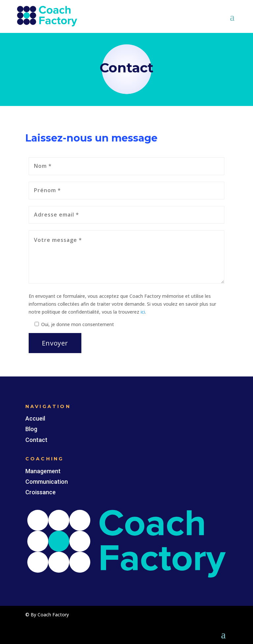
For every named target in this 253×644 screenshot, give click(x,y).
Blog (31, 429)
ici (143, 312)
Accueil (35, 418)
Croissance (41, 492)
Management (43, 471)
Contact (36, 440)
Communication (47, 482)
